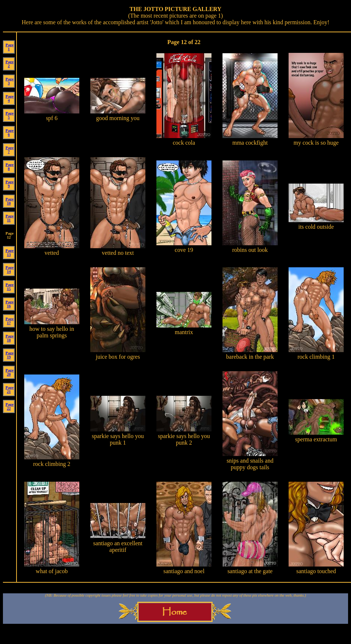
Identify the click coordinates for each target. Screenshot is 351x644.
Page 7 (10, 150)
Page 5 (10, 115)
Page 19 (10, 355)
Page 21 (10, 390)
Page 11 (10, 218)
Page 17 (10, 321)
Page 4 (10, 98)
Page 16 (10, 304)
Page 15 (10, 287)
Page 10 (10, 201)
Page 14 (10, 269)
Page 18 (10, 338)
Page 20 (10, 372)
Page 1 (10, 47)
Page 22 (10, 406)
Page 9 (10, 184)
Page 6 (10, 133)
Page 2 (10, 64)
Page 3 (10, 81)
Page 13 (10, 253)
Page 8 (10, 167)
